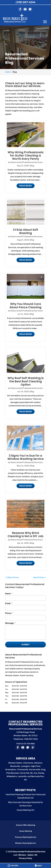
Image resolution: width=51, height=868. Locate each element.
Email (9, 603)
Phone (9, 613)
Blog (32, 166)
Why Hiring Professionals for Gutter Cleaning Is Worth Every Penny (26, 156)
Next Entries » (40, 577)
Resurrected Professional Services (26, 162)
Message (10, 623)
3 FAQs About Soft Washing (26, 231)
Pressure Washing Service (26, 837)
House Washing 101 (26, 810)
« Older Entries (12, 577)
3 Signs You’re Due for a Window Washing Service (26, 457)
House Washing (26, 831)
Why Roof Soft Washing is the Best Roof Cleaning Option (26, 381)
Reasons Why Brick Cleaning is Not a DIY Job (26, 535)
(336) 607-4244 (26, 2)
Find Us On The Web (26, 744)
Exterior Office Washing (26, 825)
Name (9, 594)
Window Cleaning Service (26, 843)
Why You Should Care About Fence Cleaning (26, 306)
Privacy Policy (26, 858)
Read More (26, 186)
